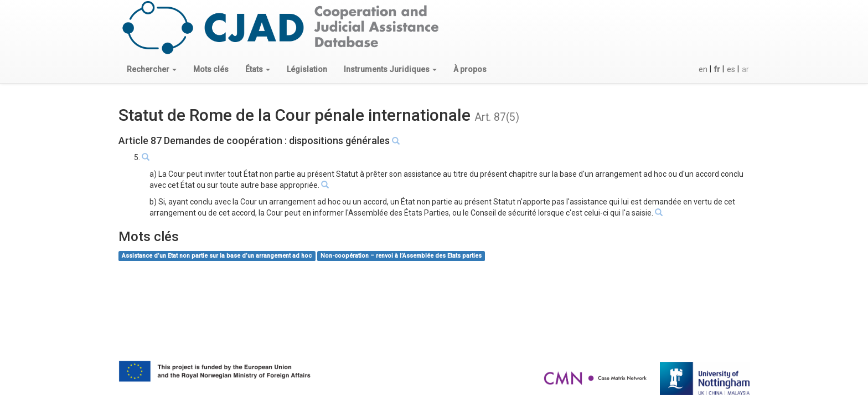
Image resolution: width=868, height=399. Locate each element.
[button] (152, 69)
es (731, 69)
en (703, 69)
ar (745, 69)
